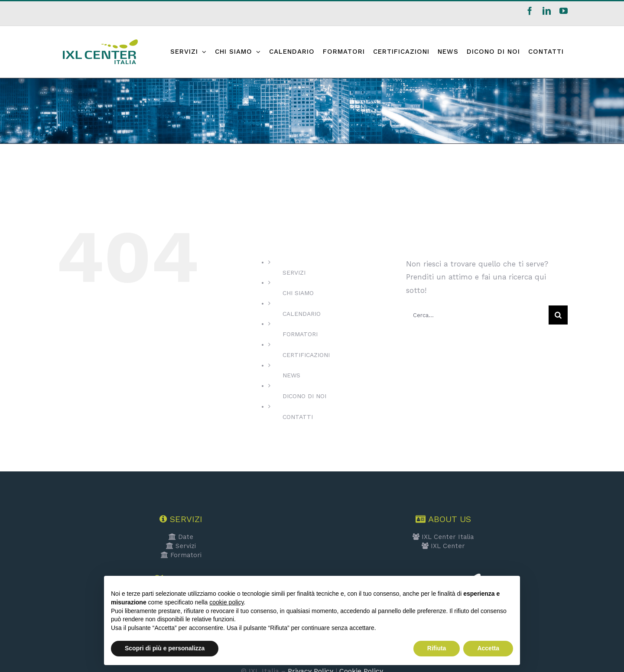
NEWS (291, 375)
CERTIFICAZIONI (306, 355)
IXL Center (443, 546)
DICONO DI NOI (304, 396)
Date (181, 537)
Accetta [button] (488, 648)
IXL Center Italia (443, 537)
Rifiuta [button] (437, 648)
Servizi (181, 546)
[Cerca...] (477, 315)
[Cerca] (558, 315)
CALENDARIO (302, 314)
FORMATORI (300, 334)
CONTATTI (298, 417)
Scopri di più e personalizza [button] (165, 648)
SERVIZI (294, 273)
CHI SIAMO (298, 293)
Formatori (181, 555)
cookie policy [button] (226, 602)
